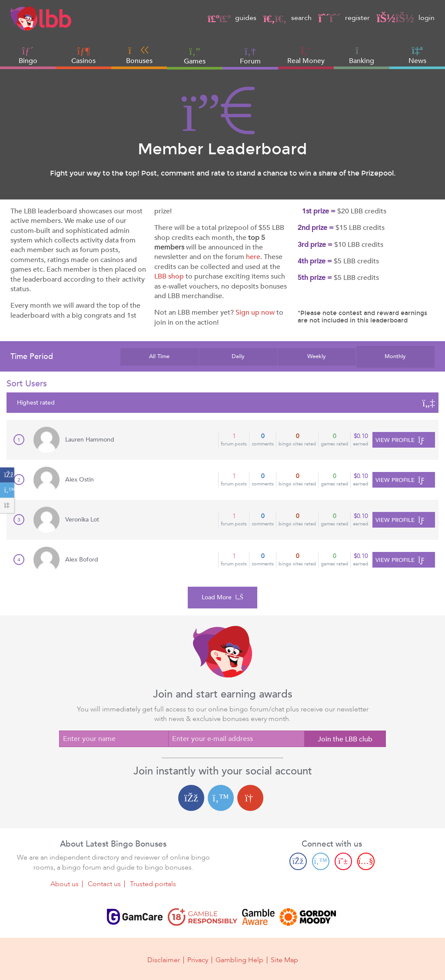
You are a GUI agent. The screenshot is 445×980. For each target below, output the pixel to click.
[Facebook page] (298, 861)
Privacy (198, 959)
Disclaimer (164, 959)
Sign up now (255, 312)
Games (195, 55)
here (253, 257)
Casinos (83, 61)
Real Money (306, 61)
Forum (250, 55)
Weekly (317, 356)
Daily (238, 356)
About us (65, 884)
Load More (222, 597)
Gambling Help (239, 959)
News (417, 55)
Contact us (104, 884)
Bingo (28, 61)
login (406, 18)
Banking (362, 55)
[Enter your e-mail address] (236, 739)
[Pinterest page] (343, 861)
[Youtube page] (366, 861)
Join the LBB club (345, 739)
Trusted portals (153, 884)
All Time (159, 356)
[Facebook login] (191, 798)
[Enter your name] (114, 739)
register (344, 18)
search (287, 18)
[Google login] (250, 798)
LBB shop (169, 276)
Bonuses (139, 55)
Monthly (395, 356)
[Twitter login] (221, 798)
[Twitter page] (321, 861)
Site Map (284, 959)
